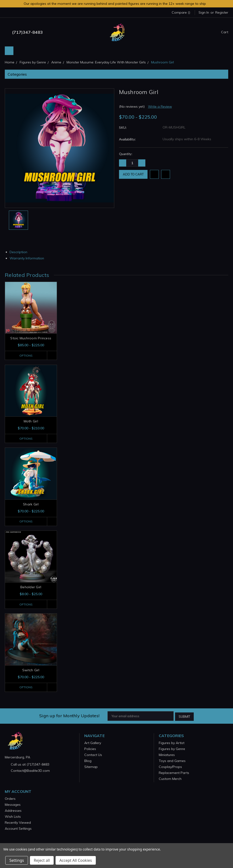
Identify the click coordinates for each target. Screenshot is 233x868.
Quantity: (126, 154)
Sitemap (91, 767)
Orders (10, 799)
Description (20, 252)
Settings (17, 860)
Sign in (204, 12)
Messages (13, 805)
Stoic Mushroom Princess (31, 338)
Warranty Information (29, 258)
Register (222, 12)
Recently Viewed (18, 823)
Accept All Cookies (76, 860)
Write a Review (160, 106)
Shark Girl (31, 504)
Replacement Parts (174, 773)
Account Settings (18, 829)
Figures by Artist (172, 743)
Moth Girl (31, 421)
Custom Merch (170, 779)
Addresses (13, 811)
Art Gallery (93, 743)
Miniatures (167, 755)
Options (25, 355)
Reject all (42, 860)
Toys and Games (172, 761)
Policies (90, 749)
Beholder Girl (31, 588)
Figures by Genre (172, 749)
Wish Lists (13, 817)
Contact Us (93, 755)
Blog (88, 761)
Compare (181, 12)
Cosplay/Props (170, 767)
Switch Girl (31, 671)
